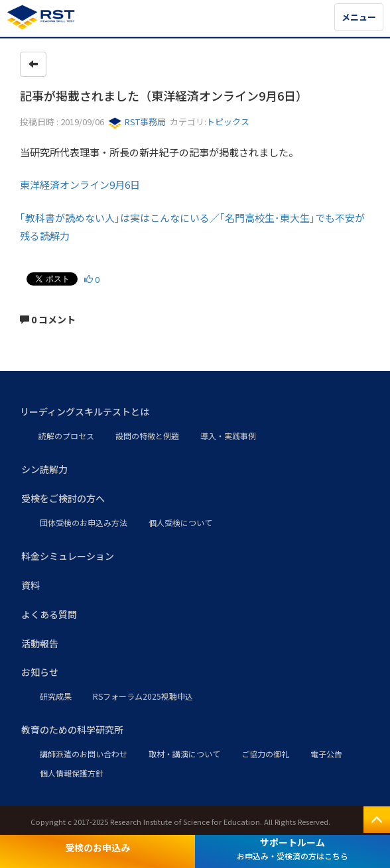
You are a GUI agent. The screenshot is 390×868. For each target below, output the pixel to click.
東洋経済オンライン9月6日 (80, 185)
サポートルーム (292, 848)
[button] (195, 412)
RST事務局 (137, 122)
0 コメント (48, 319)
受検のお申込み (97, 847)
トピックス (228, 122)
